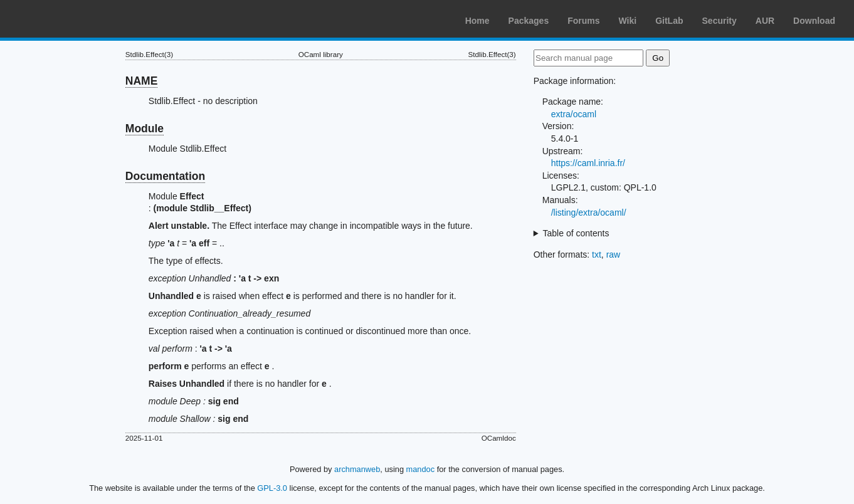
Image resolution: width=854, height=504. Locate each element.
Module (145, 129)
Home (477, 21)
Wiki (628, 21)
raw (614, 255)
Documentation (165, 176)
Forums (583, 21)
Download (814, 21)
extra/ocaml (574, 114)
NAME (142, 81)
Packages (529, 21)
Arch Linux (69, 19)
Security (720, 21)
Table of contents (576, 233)
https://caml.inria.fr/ (588, 163)
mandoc (421, 469)
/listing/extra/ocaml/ (589, 213)
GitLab (669, 21)
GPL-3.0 (272, 488)
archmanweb (357, 469)
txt (597, 255)
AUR (765, 21)
